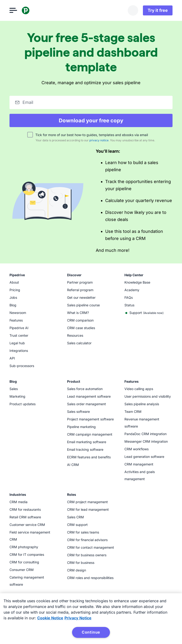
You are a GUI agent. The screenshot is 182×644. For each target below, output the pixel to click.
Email (28, 102)
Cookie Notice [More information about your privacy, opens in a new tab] (50, 618)
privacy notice (99, 140)
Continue (91, 632)
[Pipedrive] (26, 10)
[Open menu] (13, 10)
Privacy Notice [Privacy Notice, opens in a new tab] (78, 618)
